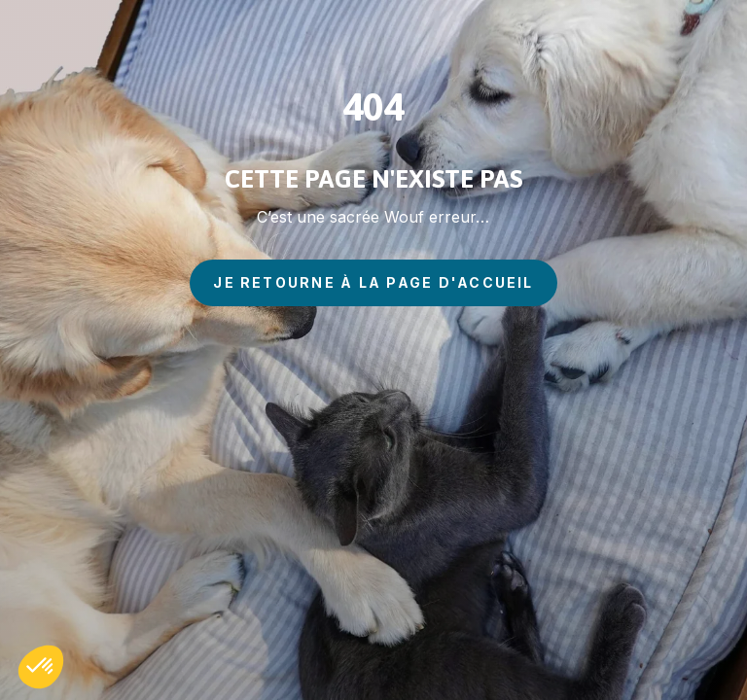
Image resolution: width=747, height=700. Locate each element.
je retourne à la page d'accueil (373, 282)
